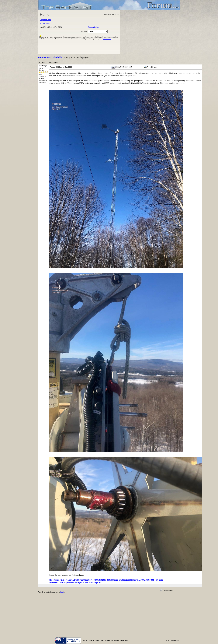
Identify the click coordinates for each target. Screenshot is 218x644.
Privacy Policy (94, 27)
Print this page (166, 590)
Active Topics (45, 23)
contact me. (107, 39)
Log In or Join (45, 20)
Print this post (151, 67)
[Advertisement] (150, 32)
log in (62, 592)
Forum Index (45, 57)
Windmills (57, 57)
